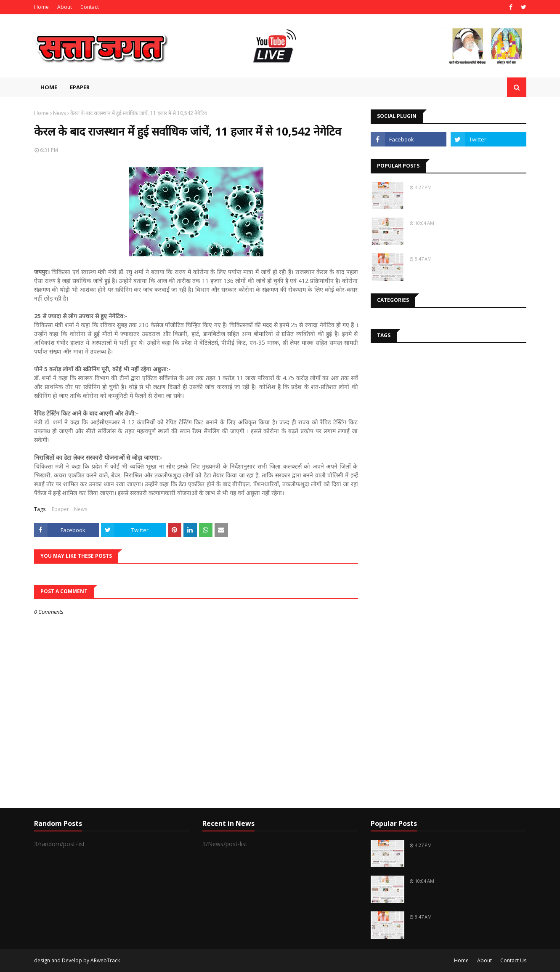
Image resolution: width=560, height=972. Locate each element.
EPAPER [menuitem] (80, 87)
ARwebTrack (105, 960)
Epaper (60, 509)
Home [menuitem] (49, 87)
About (65, 7)
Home (41, 7)
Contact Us (513, 960)
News (60, 113)
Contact (90, 7)
